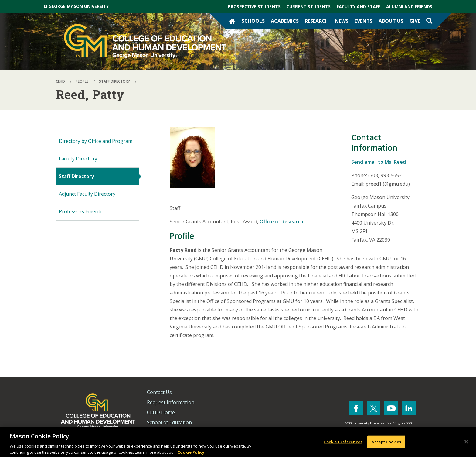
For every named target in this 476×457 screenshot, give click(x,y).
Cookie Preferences (343, 443)
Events (364, 21)
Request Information (171, 402)
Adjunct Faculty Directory (87, 194)
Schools (253, 21)
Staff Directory (76, 176)
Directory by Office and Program (96, 141)
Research (317, 21)
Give (415, 21)
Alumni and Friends (409, 7)
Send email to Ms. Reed (379, 162)
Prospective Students (254, 7)
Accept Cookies (386, 443)
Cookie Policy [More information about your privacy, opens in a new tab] (191, 454)
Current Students (309, 7)
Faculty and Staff (358, 7)
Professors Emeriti (80, 211)
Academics (285, 21)
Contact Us (159, 392)
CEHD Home (161, 412)
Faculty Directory (78, 159)
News (342, 21)
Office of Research (281, 222)
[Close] (466, 443)
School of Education (169, 422)
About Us (391, 21)
